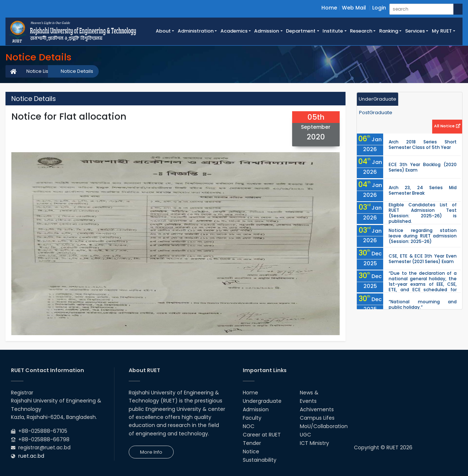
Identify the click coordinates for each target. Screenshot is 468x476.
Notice (251, 451)
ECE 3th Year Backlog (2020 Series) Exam (423, 167)
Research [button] (361, 31)
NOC (249, 426)
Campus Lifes (317, 418)
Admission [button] (267, 31)
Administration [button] (196, 31)
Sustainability (260, 460)
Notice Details (77, 71)
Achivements (317, 409)
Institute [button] (333, 31)
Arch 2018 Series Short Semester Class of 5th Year (423, 145)
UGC (305, 435)
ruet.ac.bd (31, 456)
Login (379, 8)
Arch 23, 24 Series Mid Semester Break (423, 190)
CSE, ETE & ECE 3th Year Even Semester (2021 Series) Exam (423, 259)
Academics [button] (234, 31)
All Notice (447, 126)
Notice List (38, 71)
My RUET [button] (442, 31)
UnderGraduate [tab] (378, 99)
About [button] (163, 31)
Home (329, 8)
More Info (151, 452)
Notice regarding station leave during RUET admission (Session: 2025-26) (423, 236)
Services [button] (415, 31)
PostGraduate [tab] (376, 113)
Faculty (252, 418)
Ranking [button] (389, 31)
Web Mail (354, 8)
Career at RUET (262, 435)
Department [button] (301, 31)
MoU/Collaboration (324, 426)
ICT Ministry (314, 443)
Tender (252, 443)
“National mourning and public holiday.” (423, 304)
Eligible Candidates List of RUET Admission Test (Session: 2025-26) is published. (423, 213)
